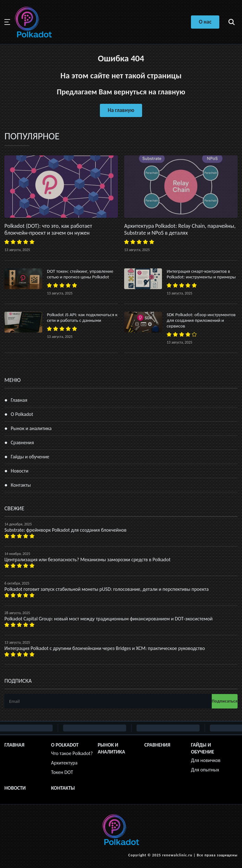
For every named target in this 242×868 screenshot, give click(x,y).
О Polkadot (22, 414)
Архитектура (64, 763)
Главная (19, 400)
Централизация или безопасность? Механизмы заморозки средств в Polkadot (87, 560)
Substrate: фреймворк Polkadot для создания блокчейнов (65, 530)
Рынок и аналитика (31, 428)
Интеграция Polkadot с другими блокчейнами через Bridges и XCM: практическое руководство (105, 648)
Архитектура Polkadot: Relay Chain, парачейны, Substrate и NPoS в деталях (180, 229)
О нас (205, 22)
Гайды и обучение (30, 457)
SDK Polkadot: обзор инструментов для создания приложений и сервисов (201, 320)
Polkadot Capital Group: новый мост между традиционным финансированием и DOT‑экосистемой (109, 619)
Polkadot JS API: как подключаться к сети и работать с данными (82, 317)
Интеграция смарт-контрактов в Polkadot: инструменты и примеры (201, 274)
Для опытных (205, 770)
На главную (121, 110)
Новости (20, 471)
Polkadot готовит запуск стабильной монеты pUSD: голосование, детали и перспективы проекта (107, 589)
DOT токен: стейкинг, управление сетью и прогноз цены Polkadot (80, 274)
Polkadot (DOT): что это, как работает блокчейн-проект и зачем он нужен (48, 229)
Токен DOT (62, 772)
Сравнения (22, 442)
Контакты (21, 485)
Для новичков (206, 760)
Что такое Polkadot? (72, 753)
